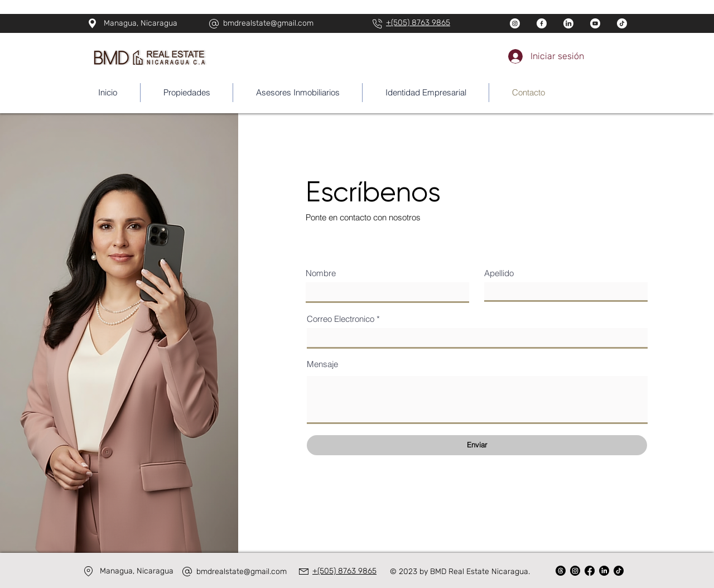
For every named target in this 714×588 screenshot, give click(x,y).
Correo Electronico (341, 319)
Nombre (321, 273)
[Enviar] (477, 445)
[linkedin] (568, 23)
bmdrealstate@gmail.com (268, 23)
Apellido (499, 273)
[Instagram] (575, 571)
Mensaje (322, 364)
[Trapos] (561, 571)
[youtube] (595, 23)
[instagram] (515, 23)
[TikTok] (619, 571)
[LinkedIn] (604, 571)
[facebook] (542, 23)
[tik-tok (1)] (622, 23)
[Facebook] (590, 571)
